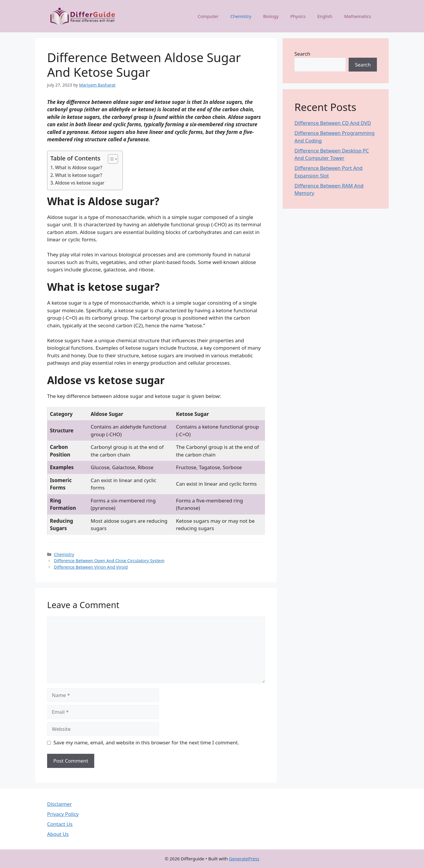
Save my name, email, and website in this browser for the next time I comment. (146, 742)
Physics (298, 16)
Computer (208, 16)
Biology (271, 16)
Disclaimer (59, 804)
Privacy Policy (63, 814)
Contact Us (60, 824)
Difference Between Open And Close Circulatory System (109, 561)
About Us (58, 834)
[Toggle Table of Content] (110, 159)
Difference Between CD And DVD (333, 123)
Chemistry (241, 16)
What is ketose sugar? (79, 175)
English (325, 16)
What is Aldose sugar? (79, 167)
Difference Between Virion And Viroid (91, 567)
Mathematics (358, 16)
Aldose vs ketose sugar (80, 183)
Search (302, 54)
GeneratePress (244, 859)
